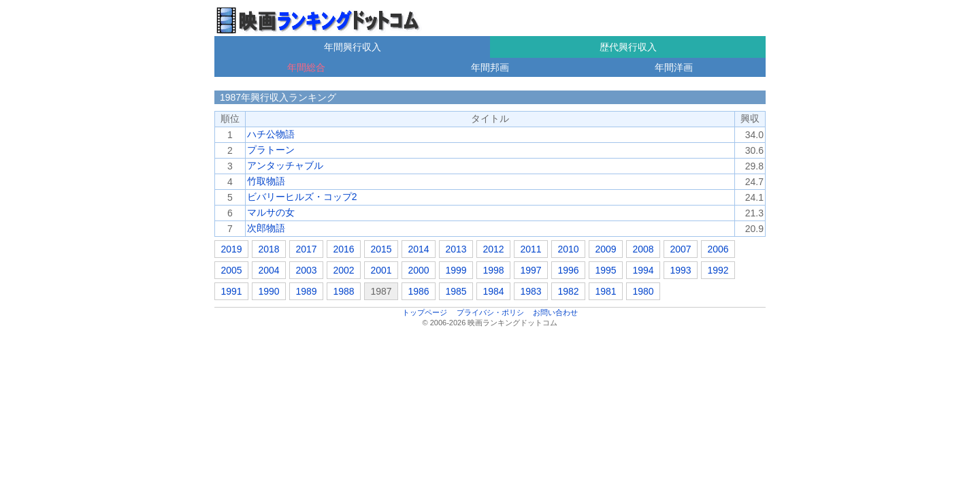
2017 (306, 249)
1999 (456, 270)
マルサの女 (271, 212)
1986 (418, 291)
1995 (605, 270)
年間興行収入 (353, 47)
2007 (680, 249)
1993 (680, 270)
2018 (268, 249)
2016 (343, 249)
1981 (605, 291)
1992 (718, 270)
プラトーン (271, 150)
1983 (530, 291)
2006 (718, 249)
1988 (343, 291)
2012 (493, 249)
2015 (381, 249)
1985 (456, 291)
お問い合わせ (555, 312)
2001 (381, 270)
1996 (568, 270)
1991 (231, 291)
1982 (568, 291)
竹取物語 (266, 181)
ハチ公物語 (271, 134)
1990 (268, 291)
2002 (343, 270)
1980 (643, 291)
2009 (605, 249)
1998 (493, 270)
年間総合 (306, 67)
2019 (231, 249)
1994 (643, 270)
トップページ (425, 312)
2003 (306, 270)
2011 (530, 249)
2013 (456, 249)
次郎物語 (266, 228)
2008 (643, 249)
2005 (231, 270)
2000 (418, 270)
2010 (568, 249)
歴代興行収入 (628, 47)
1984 (493, 291)
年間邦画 (490, 67)
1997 (530, 270)
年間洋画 (674, 67)
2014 (418, 249)
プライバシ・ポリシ (490, 312)
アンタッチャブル (285, 165)
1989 (306, 291)
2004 (268, 270)
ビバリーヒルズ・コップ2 (302, 197)
